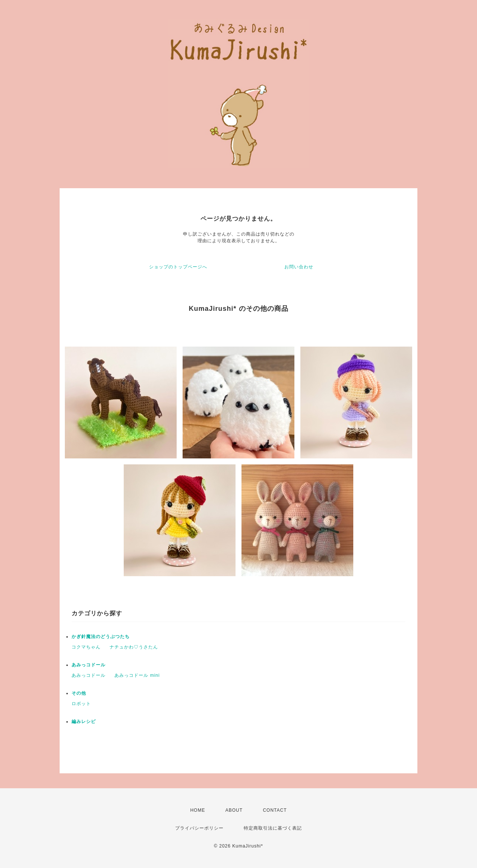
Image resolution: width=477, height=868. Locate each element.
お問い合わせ (299, 267)
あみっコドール (89, 665)
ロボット (81, 704)
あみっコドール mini (137, 675)
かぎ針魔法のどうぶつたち (101, 637)
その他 (79, 693)
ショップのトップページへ (178, 267)
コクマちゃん (86, 647)
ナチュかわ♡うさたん (134, 647)
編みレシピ (84, 722)
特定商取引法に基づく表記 (273, 828)
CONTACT (275, 810)
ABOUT (234, 810)
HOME (198, 810)
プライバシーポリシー (199, 828)
